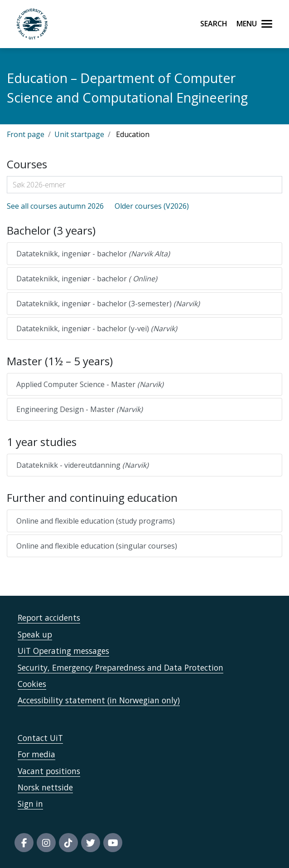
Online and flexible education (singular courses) (97, 546)
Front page (26, 134)
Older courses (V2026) (152, 206)
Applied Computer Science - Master (90, 384)
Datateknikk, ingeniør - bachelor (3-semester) (108, 304)
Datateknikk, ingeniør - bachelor (93, 254)
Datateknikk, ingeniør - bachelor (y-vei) (97, 329)
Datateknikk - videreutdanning (82, 465)
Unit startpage (79, 134)
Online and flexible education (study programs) (96, 521)
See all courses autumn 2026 (55, 206)
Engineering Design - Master (79, 409)
